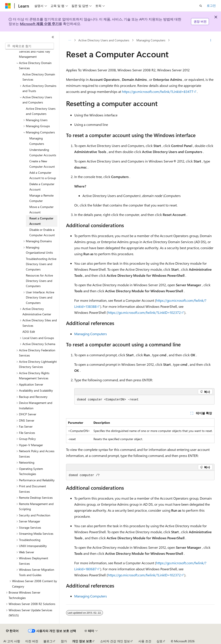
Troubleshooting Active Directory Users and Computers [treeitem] (41, 264)
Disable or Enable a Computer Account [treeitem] (42, 232)
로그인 (211, 5)
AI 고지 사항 (12, 641)
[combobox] (30, 46)
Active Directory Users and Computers (104, 40)
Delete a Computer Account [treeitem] (42, 187)
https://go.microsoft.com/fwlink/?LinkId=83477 (158, 91)
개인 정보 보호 (82, 641)
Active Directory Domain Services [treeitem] (39, 77)
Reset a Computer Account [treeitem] (41, 221)
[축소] (53, 37)
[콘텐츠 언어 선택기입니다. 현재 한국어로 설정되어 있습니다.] (12, 631)
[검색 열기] (201, 6)
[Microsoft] (8, 6)
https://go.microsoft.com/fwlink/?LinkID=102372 (144, 312)
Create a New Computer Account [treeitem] (42, 164)
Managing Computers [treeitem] (37, 141)
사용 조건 (145, 641)
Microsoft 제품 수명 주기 (39, 24)
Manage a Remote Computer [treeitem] (41, 198)
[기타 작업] (211, 40)
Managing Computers (151, 40)
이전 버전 (32, 641)
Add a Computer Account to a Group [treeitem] (43, 175)
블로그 (48, 641)
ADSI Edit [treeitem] (29, 332)
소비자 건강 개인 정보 (115, 641)
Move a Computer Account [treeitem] (41, 209)
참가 (64, 641)
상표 (159, 641)
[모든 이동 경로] (70, 40)
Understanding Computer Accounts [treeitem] (43, 152)
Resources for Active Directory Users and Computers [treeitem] (39, 281)
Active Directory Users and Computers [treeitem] (41, 111)
